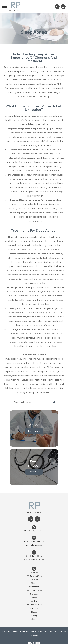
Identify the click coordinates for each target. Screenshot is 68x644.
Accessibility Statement (44, 631)
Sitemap (35, 636)
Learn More (34, 431)
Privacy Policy (60, 631)
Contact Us (34, 472)
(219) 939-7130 (37, 531)
